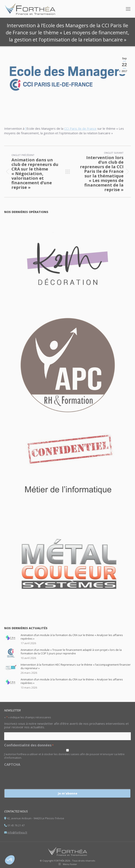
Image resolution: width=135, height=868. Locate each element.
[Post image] (11, 638)
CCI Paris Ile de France (80, 128)
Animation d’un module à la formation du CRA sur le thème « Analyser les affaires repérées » (72, 637)
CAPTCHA (12, 765)
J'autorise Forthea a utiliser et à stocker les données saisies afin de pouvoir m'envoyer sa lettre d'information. (64, 756)
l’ (26, 128)
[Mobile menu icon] (128, 9)
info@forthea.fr (17, 832)
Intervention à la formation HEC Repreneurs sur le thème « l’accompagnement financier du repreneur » (76, 666)
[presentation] (36, 776)
